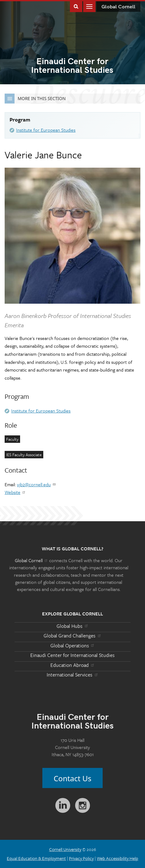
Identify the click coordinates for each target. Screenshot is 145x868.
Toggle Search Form (76, 6)
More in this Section (35, 99)
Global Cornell (118, 7)
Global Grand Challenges (72, 636)
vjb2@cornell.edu (37, 484)
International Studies (72, 66)
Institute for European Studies (46, 130)
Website (15, 492)
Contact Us (72, 778)
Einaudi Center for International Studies (72, 655)
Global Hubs (72, 626)
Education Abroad (72, 665)
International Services (72, 675)
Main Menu (89, 6)
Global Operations (73, 645)
